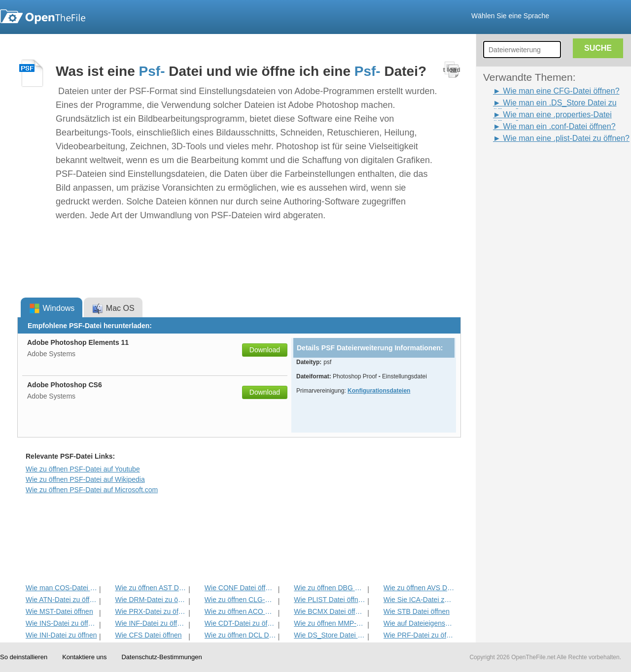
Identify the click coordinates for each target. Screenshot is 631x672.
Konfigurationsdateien (379, 391)
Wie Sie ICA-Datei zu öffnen (419, 600)
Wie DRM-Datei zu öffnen (151, 600)
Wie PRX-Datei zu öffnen (151, 611)
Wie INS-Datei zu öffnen (61, 623)
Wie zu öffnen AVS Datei (419, 588)
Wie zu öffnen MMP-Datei (330, 623)
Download (265, 350)
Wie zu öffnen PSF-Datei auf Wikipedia (85, 479)
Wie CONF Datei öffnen (240, 588)
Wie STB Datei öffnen (417, 611)
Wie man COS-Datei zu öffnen (61, 588)
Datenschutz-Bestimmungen (161, 657)
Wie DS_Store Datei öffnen (330, 635)
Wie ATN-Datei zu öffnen (61, 600)
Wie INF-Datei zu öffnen (151, 623)
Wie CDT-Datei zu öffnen (240, 623)
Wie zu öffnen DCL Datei (240, 635)
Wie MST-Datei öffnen (59, 611)
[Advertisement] (523, 292)
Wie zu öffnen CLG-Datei (240, 600)
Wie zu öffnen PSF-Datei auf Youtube (83, 469)
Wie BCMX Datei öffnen (330, 611)
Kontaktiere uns (84, 657)
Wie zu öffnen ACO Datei (240, 611)
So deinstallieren (24, 657)
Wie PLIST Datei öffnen (330, 600)
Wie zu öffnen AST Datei (151, 588)
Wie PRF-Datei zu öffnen (419, 635)
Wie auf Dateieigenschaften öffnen (419, 623)
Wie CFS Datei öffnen (148, 635)
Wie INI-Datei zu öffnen (61, 635)
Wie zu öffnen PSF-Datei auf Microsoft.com (92, 490)
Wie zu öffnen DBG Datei (330, 588)
